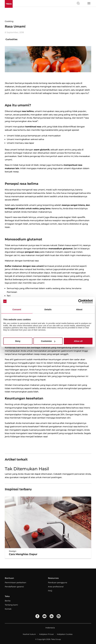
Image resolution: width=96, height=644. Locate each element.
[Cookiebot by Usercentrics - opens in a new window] (80, 301)
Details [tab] (48, 309)
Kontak (8, 609)
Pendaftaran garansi (14, 587)
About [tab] (79, 309)
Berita (8, 601)
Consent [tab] (17, 309)
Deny (18, 341)
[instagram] (59, 616)
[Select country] (83, 3)
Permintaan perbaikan (16, 582)
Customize (48, 341)
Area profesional (56, 587)
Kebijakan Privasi (46, 634)
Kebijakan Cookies (65, 634)
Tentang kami (11, 605)
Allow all (78, 341)
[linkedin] (52, 616)
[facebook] (37, 616)
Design (13, 551)
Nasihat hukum (29, 634)
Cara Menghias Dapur (23, 554)
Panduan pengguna (58, 582)
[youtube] (44, 616)
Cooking (9, 21)
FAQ (50, 591)
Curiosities (11, 39)
